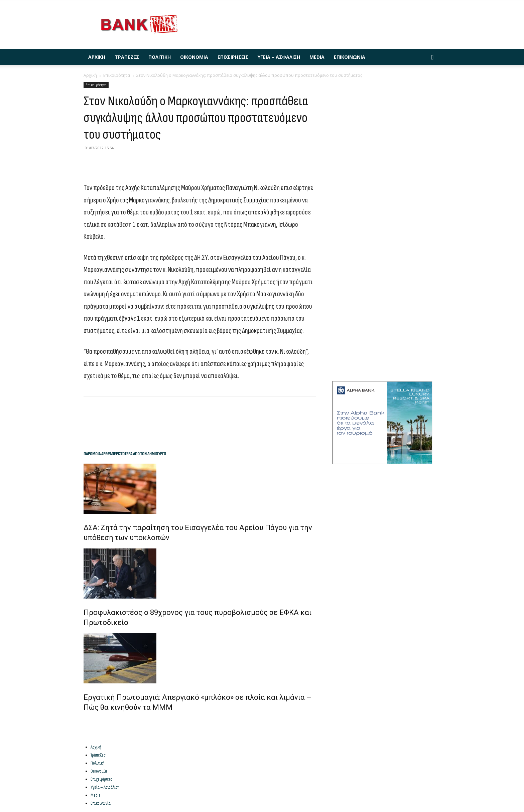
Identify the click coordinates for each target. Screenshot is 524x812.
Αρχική (97, 57)
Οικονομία (194, 57)
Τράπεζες (127, 57)
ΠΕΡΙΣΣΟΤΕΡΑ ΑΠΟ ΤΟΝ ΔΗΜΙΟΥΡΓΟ (139, 454)
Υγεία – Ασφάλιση (279, 57)
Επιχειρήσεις (233, 57)
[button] (432, 58)
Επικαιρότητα (117, 75)
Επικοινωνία (350, 57)
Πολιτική (160, 57)
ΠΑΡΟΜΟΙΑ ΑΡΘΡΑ (98, 454)
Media (317, 57)
